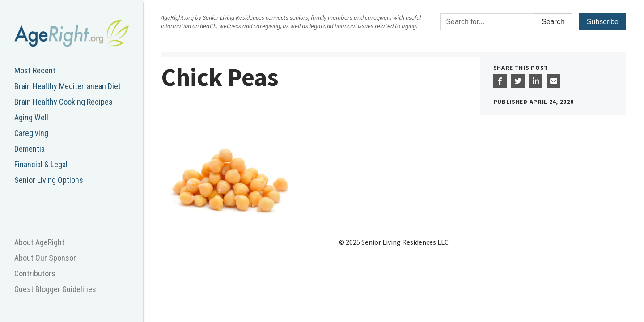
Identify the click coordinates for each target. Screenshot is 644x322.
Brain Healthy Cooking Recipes (64, 102)
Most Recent (35, 70)
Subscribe (603, 22)
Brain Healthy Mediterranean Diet (68, 86)
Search (553, 22)
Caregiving (31, 133)
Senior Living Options (49, 180)
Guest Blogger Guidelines (55, 289)
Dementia (30, 149)
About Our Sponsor (45, 258)
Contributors (35, 273)
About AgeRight (39, 242)
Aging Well (31, 117)
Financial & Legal (41, 164)
